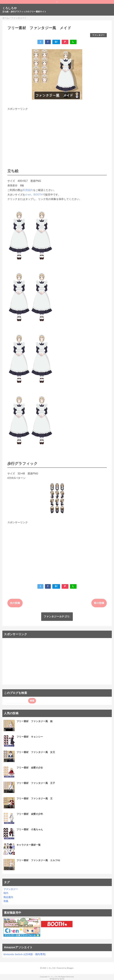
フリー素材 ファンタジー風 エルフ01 (38, 860)
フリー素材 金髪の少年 (30, 814)
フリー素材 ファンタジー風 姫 (35, 721)
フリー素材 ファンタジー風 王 (35, 798)
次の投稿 (15, 603)
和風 (6, 901)
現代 (6, 893)
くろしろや (10, 8)
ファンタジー (98, 35)
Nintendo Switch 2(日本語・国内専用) (25, 954)
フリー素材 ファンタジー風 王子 (36, 783)
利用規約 (28, 190)
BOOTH (38, 195)
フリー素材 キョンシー (30, 737)
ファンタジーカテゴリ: (57, 617)
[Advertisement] (57, 133)
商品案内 (8, 897)
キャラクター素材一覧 (29, 845)
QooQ (62, 979)
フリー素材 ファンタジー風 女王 (36, 752)
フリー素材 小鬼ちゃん (30, 829)
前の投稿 (99, 603)
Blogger (70, 968)
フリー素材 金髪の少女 (30, 768)
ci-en (28, 195)
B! (56, 42)
